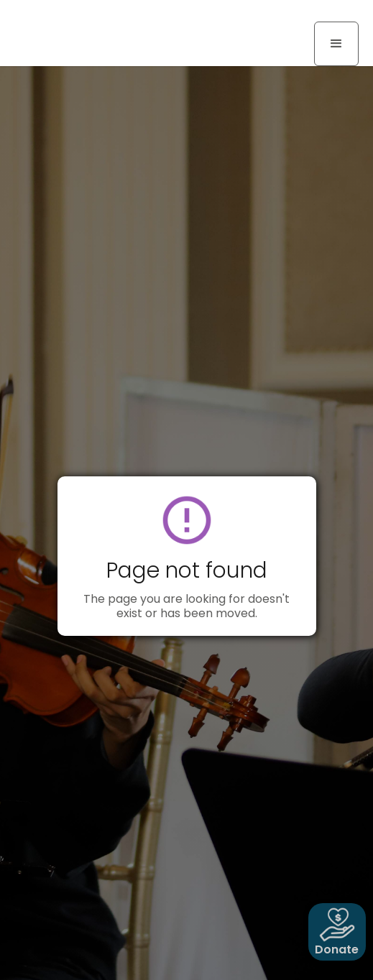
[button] (336, 44)
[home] (68, 16)
